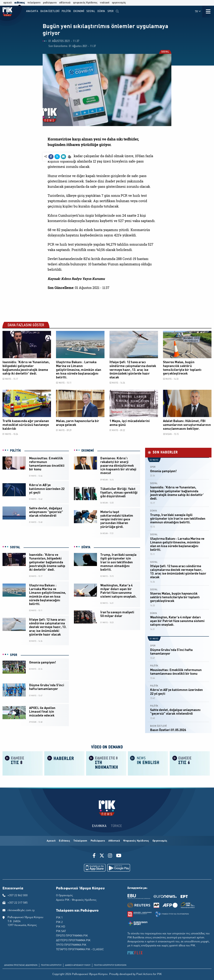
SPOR (14, 655)
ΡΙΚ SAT (61, 931)
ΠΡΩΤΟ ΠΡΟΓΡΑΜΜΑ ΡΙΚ (72, 936)
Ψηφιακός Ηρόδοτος (136, 841)
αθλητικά (65, 3)
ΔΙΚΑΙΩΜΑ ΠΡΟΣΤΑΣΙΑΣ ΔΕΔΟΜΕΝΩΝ (21, 965)
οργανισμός (119, 3)
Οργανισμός (160, 841)
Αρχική (51, 841)
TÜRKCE (116, 826)
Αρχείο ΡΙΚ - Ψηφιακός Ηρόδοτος (76, 900)
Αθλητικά (114, 841)
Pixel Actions (144, 974)
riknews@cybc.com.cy (21, 910)
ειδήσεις (20, 3)
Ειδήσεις (64, 841)
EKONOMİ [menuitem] (79, 11)
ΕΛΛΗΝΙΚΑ (99, 826)
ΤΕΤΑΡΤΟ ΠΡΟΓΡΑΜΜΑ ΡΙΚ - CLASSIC (80, 950)
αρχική (8, 3)
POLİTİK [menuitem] (66, 11)
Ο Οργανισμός (64, 896)
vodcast (105, 3)
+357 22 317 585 (18, 903)
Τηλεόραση (80, 841)
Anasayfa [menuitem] (32, 11)
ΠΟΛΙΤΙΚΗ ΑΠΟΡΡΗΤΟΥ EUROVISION (110, 965)
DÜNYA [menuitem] (101, 11)
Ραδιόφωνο (98, 841)
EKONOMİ (88, 451)
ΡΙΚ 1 (59, 918)
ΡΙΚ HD (61, 927)
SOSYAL (165, 52)
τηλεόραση (34, 3)
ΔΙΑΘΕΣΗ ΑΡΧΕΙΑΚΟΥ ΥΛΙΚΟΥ (78, 965)
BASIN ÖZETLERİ (158, 726)
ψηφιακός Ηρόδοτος (85, 3)
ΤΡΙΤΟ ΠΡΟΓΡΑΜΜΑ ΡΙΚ (71, 945)
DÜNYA (86, 547)
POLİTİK (16, 451)
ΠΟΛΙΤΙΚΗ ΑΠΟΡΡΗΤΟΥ (51, 965)
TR (198, 11)
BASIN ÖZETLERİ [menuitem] (50, 11)
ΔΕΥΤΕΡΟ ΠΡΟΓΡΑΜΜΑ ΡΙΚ (73, 941)
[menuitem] (117, 11)
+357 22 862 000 (18, 896)
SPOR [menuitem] (111, 11)
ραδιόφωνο (50, 3)
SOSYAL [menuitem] (91, 11)
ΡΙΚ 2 (59, 922)
